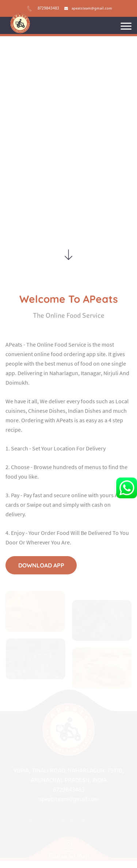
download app (41, 565)
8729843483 (48, 8)
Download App (69, 166)
